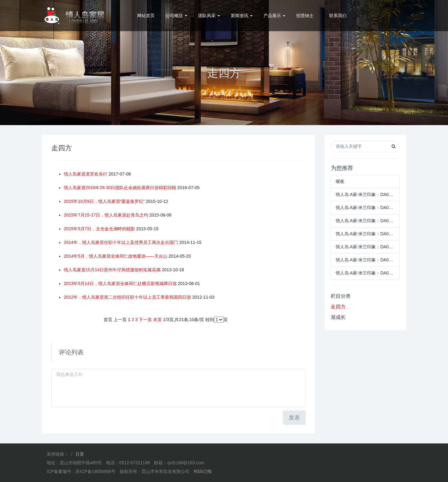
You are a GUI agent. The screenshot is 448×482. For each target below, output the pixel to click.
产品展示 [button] (274, 16)
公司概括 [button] (176, 16)
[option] (224, 63)
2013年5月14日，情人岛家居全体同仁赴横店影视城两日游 (120, 283)
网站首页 (146, 16)
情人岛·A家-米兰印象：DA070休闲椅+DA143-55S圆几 (365, 208)
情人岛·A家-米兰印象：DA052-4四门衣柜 (365, 234)
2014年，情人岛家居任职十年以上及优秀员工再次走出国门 (121, 242)
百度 (80, 454)
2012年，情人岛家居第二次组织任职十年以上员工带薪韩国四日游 (127, 297)
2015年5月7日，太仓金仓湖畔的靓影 (99, 229)
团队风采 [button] (209, 16)
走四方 (338, 307)
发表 (294, 418)
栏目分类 (341, 296)
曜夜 (340, 181)
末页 (157, 320)
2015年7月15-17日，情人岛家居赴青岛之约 (106, 215)
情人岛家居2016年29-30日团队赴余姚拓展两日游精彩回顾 (120, 188)
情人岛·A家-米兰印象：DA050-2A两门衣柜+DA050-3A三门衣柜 (365, 273)
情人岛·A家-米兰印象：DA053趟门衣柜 (365, 221)
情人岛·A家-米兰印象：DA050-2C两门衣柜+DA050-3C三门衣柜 (365, 247)
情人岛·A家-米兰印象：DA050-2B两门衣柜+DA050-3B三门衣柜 (365, 260)
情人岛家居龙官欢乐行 (86, 174)
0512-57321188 (383, 16)
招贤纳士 (305, 16)
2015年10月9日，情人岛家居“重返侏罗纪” (104, 201)
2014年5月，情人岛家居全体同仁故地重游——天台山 (116, 256)
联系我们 (338, 16)
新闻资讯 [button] (242, 16)
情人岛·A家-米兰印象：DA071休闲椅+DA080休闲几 (365, 194)
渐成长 (338, 317)
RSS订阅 (203, 471)
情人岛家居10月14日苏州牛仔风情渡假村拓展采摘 (112, 270)
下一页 (145, 320)
